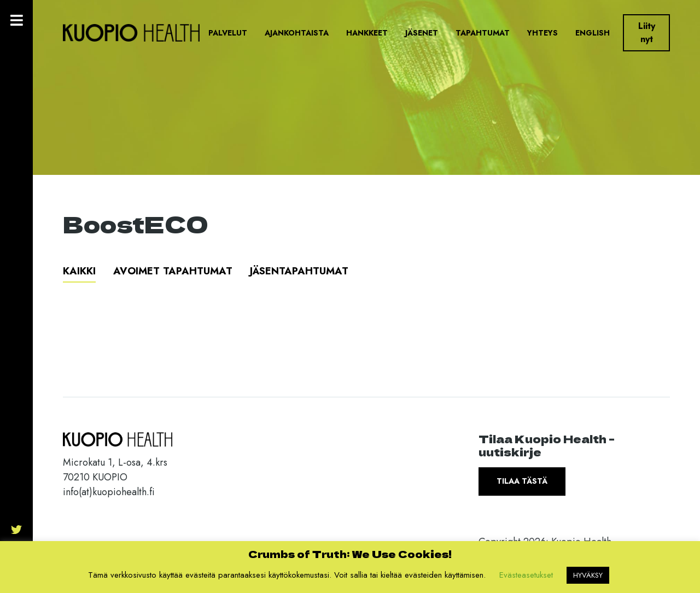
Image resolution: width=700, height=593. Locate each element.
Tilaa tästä (522, 481)
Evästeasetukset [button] (526, 575)
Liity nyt (647, 33)
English (593, 33)
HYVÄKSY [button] (588, 575)
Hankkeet (367, 33)
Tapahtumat (483, 33)
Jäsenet (422, 33)
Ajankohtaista (297, 33)
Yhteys (542, 33)
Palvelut (228, 33)
